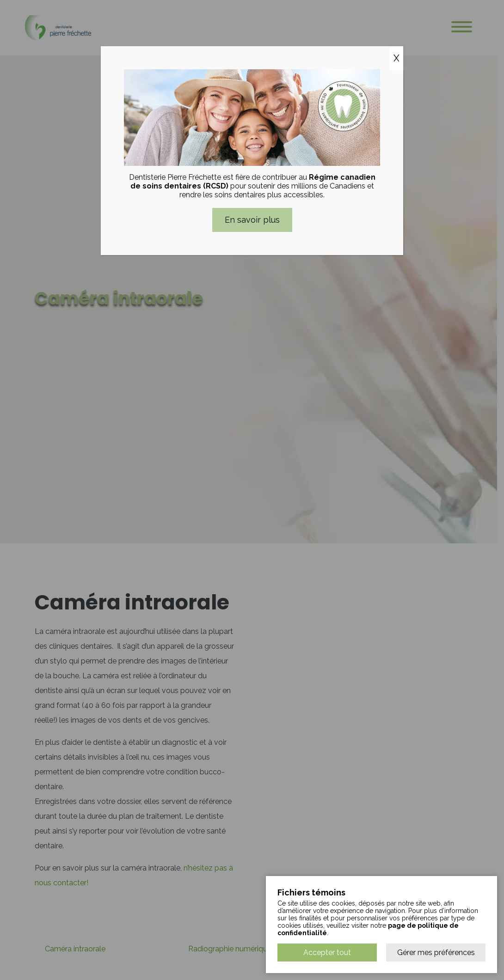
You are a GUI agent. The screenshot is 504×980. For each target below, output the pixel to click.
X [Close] (396, 58)
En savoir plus (252, 220)
